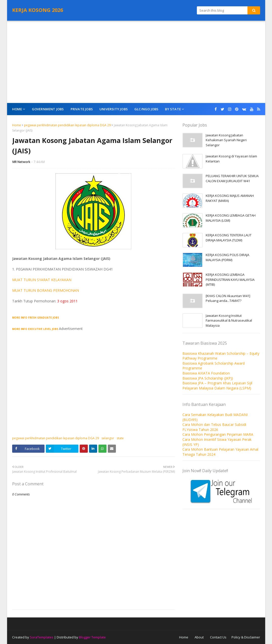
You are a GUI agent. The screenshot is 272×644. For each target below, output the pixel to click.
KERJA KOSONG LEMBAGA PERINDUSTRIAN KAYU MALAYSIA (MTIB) (230, 279)
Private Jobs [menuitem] (82, 109)
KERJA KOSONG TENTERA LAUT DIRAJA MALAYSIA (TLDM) (229, 238)
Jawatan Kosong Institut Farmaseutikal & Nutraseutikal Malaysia (229, 320)
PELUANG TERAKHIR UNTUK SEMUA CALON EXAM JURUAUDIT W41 (232, 178)
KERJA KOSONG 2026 (38, 10)
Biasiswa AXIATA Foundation (206, 373)
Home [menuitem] (17, 109)
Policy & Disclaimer (246, 637)
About (199, 637)
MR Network (21, 162)
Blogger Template (92, 637)
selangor (108, 438)
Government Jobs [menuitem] (48, 109)
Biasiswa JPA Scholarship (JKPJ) (208, 378)
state (120, 438)
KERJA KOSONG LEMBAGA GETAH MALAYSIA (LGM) (231, 218)
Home (17, 125)
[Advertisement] (136, 63)
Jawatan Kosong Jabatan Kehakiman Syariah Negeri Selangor (226, 140)
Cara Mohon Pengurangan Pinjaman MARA (218, 434)
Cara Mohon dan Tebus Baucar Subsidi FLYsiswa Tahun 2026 (214, 427)
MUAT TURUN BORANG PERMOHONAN (46, 290)
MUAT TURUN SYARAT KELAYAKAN (42, 280)
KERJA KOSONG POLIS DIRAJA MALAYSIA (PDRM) (227, 257)
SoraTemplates (42, 637)
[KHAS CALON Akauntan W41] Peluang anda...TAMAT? (228, 298)
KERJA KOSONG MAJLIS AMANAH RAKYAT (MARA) (230, 198)
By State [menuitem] (173, 109)
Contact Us (218, 637)
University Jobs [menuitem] (114, 109)
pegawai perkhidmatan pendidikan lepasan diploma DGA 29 (67, 125)
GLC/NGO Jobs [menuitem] (146, 109)
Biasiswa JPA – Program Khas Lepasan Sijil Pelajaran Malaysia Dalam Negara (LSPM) (217, 386)
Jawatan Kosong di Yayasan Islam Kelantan (231, 159)
